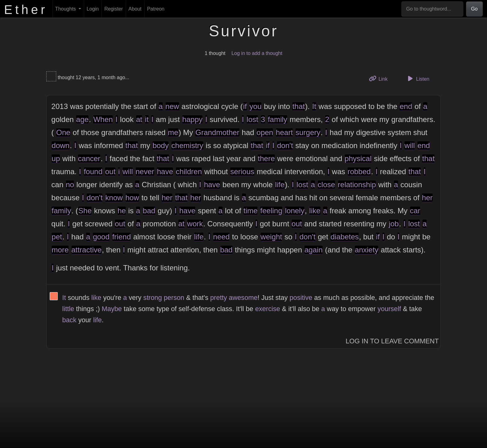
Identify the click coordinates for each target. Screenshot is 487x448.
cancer (89, 158)
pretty (219, 298)
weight (271, 237)
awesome (243, 298)
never (145, 172)
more (60, 250)
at (139, 119)
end (406, 106)
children (189, 172)
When (103, 119)
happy (192, 119)
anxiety (366, 250)
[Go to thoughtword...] (432, 9)
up (56, 158)
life (280, 185)
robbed (359, 172)
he (122, 211)
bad (149, 211)
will (410, 145)
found (93, 172)
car (415, 211)
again (314, 250)
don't (285, 145)
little (68, 309)
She (85, 211)
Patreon (156, 9)
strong (152, 298)
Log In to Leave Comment (392, 341)
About (135, 9)
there (266, 158)
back (69, 320)
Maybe (112, 309)
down (60, 145)
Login (93, 9)
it (147, 119)
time (250, 211)
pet (57, 237)
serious (242, 172)
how (132, 198)
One (63, 132)
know (114, 198)
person (174, 298)
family (278, 119)
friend (121, 237)
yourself (389, 309)
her (167, 198)
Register (114, 9)
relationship (357, 185)
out (110, 172)
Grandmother (217, 132)
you (255, 106)
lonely (295, 211)
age (82, 119)
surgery (308, 132)
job (394, 224)
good (101, 237)
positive (301, 298)
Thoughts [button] (66, 9)
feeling (271, 211)
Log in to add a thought (257, 53)
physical (358, 158)
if (245, 106)
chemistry (187, 145)
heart (284, 132)
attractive (86, 250)
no (70, 185)
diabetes (345, 237)
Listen (418, 79)
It (314, 106)
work (195, 224)
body (161, 145)
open (265, 132)
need (221, 237)
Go (474, 9)
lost (252, 119)
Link (380, 78)
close (326, 185)
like (315, 211)
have (165, 172)
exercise (267, 309)
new (172, 106)
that (298, 106)
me (173, 132)
